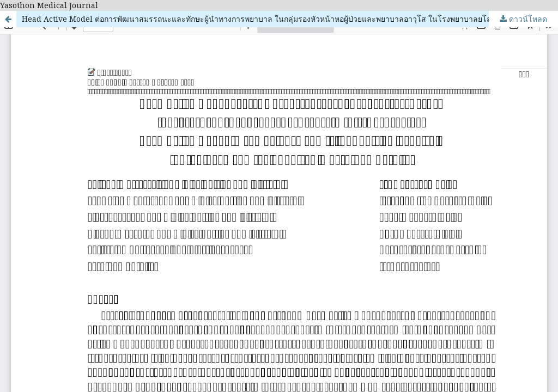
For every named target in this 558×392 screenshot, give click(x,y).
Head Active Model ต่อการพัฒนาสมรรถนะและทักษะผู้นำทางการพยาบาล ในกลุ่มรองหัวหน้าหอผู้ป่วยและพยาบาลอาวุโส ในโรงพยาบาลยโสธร (261, 19)
